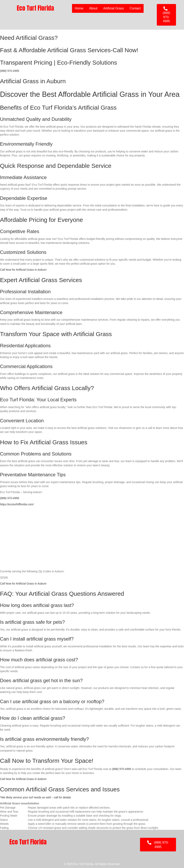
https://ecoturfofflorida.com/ (17, 504)
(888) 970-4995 (10, 71)
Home (79, 8)
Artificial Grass (113, 8)
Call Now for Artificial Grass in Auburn (23, 270)
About (93, 8)
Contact (135, 8)
